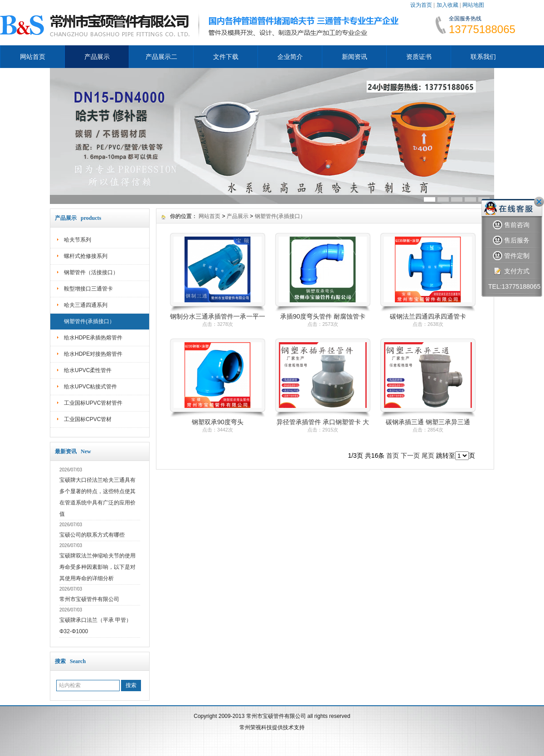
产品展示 (97, 57)
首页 (393, 456)
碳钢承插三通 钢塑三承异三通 (428, 422)
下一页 (410, 456)
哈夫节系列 (78, 240)
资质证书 (419, 57)
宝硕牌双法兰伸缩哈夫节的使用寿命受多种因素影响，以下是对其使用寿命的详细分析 (97, 567)
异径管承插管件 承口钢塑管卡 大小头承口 (323, 423)
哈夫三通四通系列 (86, 305)
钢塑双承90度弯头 (218, 422)
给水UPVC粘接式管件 (90, 387)
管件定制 (511, 256)
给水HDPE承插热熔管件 (93, 338)
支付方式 (511, 271)
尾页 (428, 456)
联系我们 (483, 57)
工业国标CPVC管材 (88, 419)
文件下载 (226, 57)
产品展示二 (161, 57)
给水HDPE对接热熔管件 (93, 354)
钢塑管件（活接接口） (91, 272)
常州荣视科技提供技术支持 (272, 727)
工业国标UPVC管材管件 (93, 403)
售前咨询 (511, 225)
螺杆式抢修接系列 (86, 256)
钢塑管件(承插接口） (89, 321)
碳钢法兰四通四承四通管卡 (428, 316)
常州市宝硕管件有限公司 (89, 599)
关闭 (539, 202)
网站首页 (33, 57)
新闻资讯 (355, 57)
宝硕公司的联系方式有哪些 (92, 535)
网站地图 (473, 5)
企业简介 (290, 57)
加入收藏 (447, 5)
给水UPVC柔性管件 (88, 370)
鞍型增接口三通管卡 (88, 289)
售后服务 (511, 240)
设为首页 (421, 5)
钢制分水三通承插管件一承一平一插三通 (218, 317)
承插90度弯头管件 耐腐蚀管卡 (323, 316)
